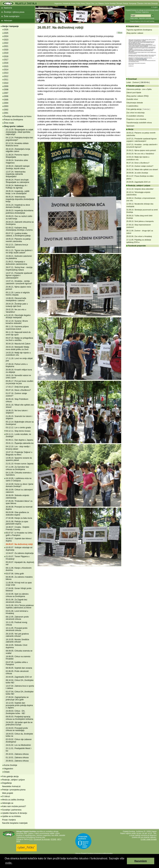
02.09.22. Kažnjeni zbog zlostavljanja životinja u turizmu (19, 229)
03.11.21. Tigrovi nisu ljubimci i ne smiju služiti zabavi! (19, 252)
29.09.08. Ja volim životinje (137, 173)
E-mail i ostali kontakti (149, 839)
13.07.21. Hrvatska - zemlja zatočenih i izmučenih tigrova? (19, 282)
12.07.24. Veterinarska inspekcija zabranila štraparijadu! (16, 174)
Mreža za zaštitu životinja (13, 800)
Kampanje (133, 4)
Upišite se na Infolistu (11, 816)
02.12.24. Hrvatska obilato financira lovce (17, 144)
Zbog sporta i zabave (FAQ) (137, 96)
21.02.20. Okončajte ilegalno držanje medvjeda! (18, 316)
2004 (6, 103)
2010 (6, 83)
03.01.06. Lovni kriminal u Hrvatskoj (17, 612)
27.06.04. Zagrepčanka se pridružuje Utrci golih (17, 698)
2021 (6, 46)
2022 (6, 43)
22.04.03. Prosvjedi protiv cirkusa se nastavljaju (17, 729)
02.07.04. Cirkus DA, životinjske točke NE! (20, 693)
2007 (6, 93)
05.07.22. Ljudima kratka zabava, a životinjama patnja (18, 235)
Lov (96, 4)
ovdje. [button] (9, 863)
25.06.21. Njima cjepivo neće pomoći (141, 150)
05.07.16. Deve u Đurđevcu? (18, 390)
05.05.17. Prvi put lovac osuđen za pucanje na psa (19, 382)
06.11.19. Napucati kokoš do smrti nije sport (18, 333)
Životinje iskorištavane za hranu (18, 116)
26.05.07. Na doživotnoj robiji (19, 544)
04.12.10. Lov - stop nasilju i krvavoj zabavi (18, 448)
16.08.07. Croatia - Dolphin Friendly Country (17, 528)
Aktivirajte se (8, 803)
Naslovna (8, 8)
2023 (6, 40)
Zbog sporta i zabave (14, 126)
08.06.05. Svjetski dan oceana (19, 668)
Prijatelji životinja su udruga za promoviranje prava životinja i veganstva (142, 11)
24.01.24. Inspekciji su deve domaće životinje (18, 206)
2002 (6, 110)
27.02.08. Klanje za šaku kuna (19, 518)
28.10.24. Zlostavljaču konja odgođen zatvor (18, 150)
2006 (6, 96)
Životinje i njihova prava (14, 12)
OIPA (18, 841)
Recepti (119, 4)
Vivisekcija (67, 4)
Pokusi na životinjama (13, 120)
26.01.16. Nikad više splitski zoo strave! (142, 169)
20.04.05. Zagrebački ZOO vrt (19, 677)
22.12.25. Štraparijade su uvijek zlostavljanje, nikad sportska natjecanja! (19, 132)
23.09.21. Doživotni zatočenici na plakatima (19, 257)
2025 (6, 33)
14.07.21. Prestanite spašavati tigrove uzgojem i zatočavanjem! (19, 275)
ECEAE (54, 839)
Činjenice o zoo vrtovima (136, 119)
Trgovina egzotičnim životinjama (139, 30)
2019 (6, 53)
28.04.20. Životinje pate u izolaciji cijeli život (17, 305)
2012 (6, 76)
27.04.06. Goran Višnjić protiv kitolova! (19, 590)
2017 (6, 60)
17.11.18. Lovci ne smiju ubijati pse (19, 360)
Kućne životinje (110, 4)
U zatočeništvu (132, 106)
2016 (6, 63)
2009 (6, 86)
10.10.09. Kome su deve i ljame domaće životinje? (19, 485)
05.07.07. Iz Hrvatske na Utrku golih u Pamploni (19, 534)
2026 (6, 30)
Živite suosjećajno (12, 16)
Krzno (73, 4)
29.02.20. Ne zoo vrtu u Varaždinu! (140, 154)
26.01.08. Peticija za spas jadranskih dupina (17, 523)
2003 (6, 106)
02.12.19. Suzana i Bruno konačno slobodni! (17, 322)
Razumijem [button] (141, 861)
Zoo (93, 4)
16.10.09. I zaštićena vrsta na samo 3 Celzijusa (19, 480)
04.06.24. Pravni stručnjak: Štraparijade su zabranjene (17, 181)
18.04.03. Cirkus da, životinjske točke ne (19, 735)
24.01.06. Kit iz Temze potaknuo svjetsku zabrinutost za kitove (20, 607)
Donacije (154, 4)
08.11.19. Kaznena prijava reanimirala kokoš (17, 328)
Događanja (7, 783)
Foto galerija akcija (134, 109)
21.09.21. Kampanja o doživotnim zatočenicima (16, 263)
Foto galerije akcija (10, 776)
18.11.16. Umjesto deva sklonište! (140, 189)
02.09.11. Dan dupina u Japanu (19, 440)
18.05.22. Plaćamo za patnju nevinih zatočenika (18, 240)
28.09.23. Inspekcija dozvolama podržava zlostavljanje (19, 212)
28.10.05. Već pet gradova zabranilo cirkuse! (17, 635)
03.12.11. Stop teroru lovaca (18, 431)
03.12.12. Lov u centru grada (18, 428)
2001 (6, 113)
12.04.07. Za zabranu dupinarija (20, 553)
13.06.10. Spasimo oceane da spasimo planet (19, 459)
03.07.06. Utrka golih (15, 574)
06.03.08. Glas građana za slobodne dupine (17, 514)
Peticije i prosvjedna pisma (14, 790)
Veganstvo (58, 4)
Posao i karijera (9, 820)
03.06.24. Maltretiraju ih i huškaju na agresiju (16, 187)
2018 (6, 56)
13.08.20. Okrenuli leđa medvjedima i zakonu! (16, 299)
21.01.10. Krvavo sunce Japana (20, 464)
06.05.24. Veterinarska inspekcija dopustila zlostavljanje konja (20, 199)
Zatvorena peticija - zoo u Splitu (139, 89)
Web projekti (8, 793)
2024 (6, 36)
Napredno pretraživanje (147, 18)
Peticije (126, 4)
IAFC (59, 839)
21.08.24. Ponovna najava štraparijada (17, 156)
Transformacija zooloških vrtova (139, 123)
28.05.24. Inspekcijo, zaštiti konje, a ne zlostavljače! (18, 192)
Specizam (130, 126)
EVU (31, 839)
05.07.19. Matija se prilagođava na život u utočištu (19, 339)
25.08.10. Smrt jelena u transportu (140, 221)
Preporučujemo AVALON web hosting (142, 21)
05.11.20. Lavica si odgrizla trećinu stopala (18, 294)
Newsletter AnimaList (11, 786)
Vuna (83, 4)
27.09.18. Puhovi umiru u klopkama (17, 365)
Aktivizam (8, 21)
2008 (6, 90)
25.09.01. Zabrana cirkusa (17, 761)
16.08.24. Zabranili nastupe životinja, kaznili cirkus (18, 167)
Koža (78, 4)
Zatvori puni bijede (134, 93)
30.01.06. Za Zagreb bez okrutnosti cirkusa (16, 601)
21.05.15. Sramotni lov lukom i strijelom (19, 417)
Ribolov (101, 4)
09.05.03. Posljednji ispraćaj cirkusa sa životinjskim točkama (19, 718)
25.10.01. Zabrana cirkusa (17, 754)
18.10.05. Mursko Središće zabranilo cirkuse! (17, 641)
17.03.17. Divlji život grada (17, 387)
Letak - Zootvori (133, 82)
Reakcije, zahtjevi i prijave (13, 780)
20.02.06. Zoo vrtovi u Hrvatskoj (139, 236)
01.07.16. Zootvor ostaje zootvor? (140, 166)
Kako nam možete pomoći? (14, 806)
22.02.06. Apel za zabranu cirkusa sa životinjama (17, 595)
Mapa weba (134, 18)
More (120, 33)
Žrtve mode (9, 123)
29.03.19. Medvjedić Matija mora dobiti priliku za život (17, 348)
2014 (6, 70)
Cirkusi (88, 4)
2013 (6, 73)
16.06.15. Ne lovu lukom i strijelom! (17, 412)
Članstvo (140, 4)
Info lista (147, 4)
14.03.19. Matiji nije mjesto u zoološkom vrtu (18, 354)
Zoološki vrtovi (132, 99)
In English (154, 7)
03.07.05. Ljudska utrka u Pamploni (17, 663)
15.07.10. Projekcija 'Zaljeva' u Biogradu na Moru (19, 453)
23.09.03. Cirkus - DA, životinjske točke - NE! (15, 712)
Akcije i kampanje (10, 26)
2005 (6, 100)
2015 (6, 66)
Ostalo (7, 772)
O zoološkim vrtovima (135, 116)
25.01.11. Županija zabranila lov (20, 443)
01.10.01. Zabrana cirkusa (17, 758)
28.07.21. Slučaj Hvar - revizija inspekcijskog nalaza (19, 269)
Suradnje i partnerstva (12, 810)
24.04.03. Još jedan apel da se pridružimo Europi (19, 724)
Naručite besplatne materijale (15, 823)
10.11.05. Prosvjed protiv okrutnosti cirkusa (17, 629)
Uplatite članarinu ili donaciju (15, 813)
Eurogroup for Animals (42, 839)
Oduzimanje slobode (135, 103)
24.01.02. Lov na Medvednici (18, 745)
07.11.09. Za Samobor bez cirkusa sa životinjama (17, 468)
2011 (6, 80)
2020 (6, 50)
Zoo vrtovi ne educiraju (136, 113)
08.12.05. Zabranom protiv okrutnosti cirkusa (17, 618)
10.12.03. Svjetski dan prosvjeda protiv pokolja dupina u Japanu (19, 705)
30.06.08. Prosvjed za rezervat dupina (19, 508)
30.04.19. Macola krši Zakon (18, 344)
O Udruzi (6, 796)
